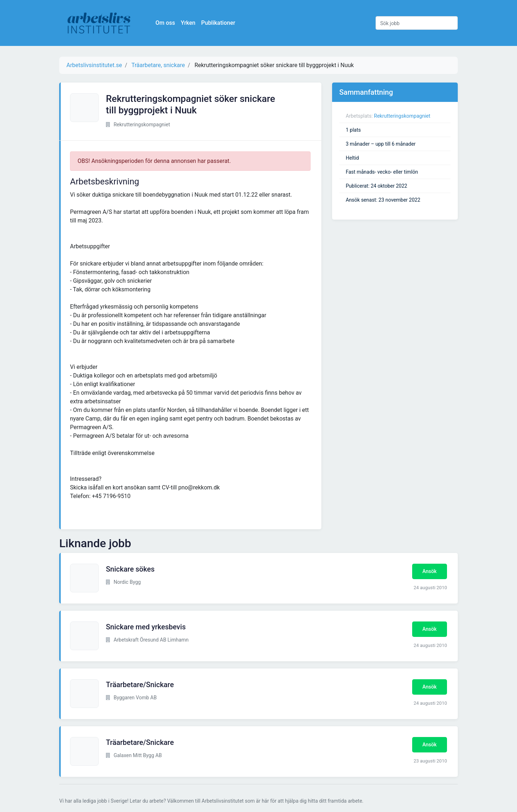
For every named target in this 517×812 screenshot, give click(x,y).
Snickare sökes (130, 569)
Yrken (188, 23)
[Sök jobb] (417, 23)
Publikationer (218, 23)
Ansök (430, 571)
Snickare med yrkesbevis (146, 627)
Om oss (165, 23)
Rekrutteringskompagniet (402, 116)
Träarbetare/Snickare (140, 685)
